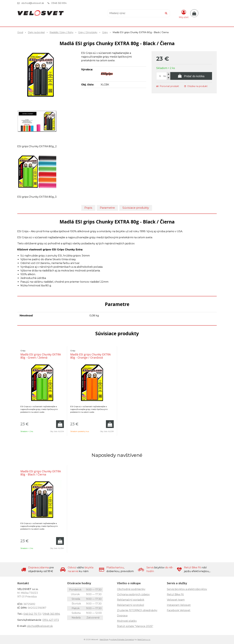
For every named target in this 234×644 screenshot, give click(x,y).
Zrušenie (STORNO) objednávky (137, 610)
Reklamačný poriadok (131, 600)
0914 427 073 (51, 620)
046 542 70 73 (32, 614)
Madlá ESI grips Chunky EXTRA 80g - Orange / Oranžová (90, 356)
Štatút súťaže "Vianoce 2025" (135, 626)
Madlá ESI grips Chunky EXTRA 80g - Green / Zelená (41, 356)
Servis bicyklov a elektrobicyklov (187, 589)
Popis (88, 208)
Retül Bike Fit (175, 594)
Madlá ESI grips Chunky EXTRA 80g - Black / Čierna (41, 473)
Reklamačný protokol (131, 605)
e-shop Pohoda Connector (122, 639)
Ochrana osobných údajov (133, 594)
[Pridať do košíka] (191, 76)
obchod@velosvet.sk (33, 3)
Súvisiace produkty (136, 208)
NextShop (104, 639)
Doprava (122, 616)
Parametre (107, 208)
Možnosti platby (127, 621)
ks (165, 76)
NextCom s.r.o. (144, 639)
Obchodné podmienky (131, 589)
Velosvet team (176, 600)
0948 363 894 (59, 3)
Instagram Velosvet (179, 605)
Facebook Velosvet (179, 610)
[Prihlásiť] (184, 14)
